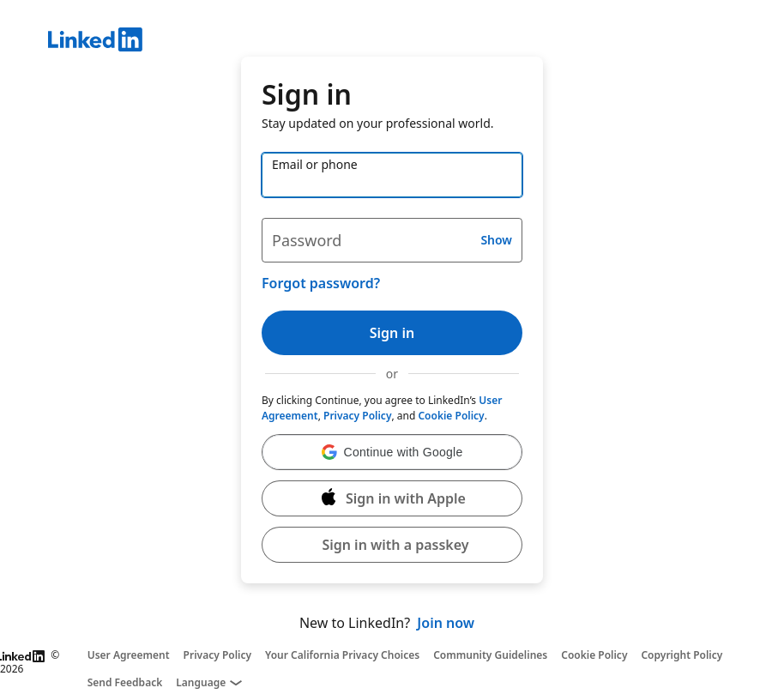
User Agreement (129, 655)
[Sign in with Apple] (392, 498)
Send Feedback (125, 683)
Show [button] (496, 240)
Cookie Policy (451, 416)
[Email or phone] (392, 175)
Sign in (392, 333)
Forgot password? (321, 283)
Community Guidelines (490, 655)
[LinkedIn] (416, 42)
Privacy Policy (357, 416)
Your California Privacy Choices (342, 655)
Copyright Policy (681, 655)
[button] (392, 452)
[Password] (392, 240)
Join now (446, 623)
